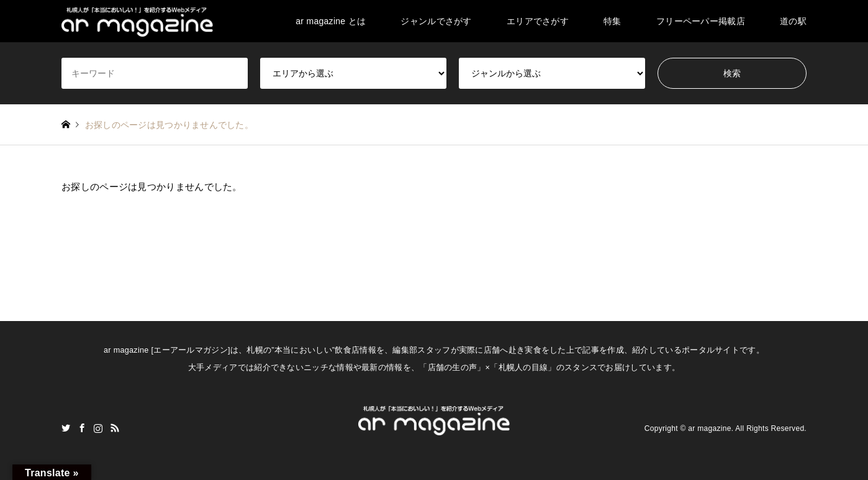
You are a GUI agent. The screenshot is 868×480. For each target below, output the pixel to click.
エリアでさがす (538, 21)
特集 (613, 21)
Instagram (98, 428)
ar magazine (709, 428)
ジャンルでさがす (436, 21)
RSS (115, 428)
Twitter (66, 428)
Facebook (82, 428)
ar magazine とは (331, 21)
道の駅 (793, 21)
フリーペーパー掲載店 (701, 21)
